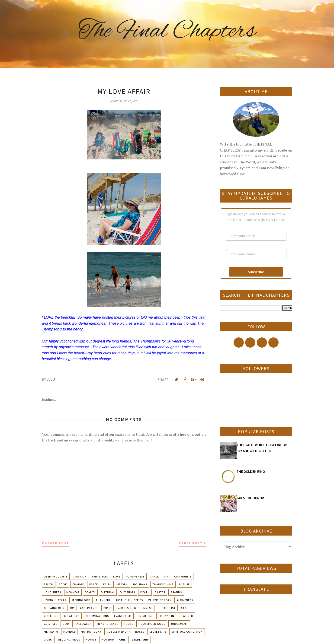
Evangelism (123, 616)
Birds (108, 608)
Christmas (100, 576)
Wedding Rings (69, 639)
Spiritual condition (187, 632)
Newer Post (57, 543)
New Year (73, 592)
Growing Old (54, 608)
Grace (154, 576)
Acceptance (89, 608)
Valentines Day (160, 600)
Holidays (140, 584)
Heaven (122, 584)
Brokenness (143, 608)
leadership (140, 639)
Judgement (179, 624)
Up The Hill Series (130, 600)
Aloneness (185, 600)
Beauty (90, 592)
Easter (160, 592)
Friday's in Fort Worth (176, 616)
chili (123, 639)
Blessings (127, 592)
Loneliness (52, 592)
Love (117, 576)
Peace (94, 584)
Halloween (83, 624)
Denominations (97, 616)
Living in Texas (55, 600)
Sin (167, 576)
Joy (72, 608)
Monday (69, 632)
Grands (176, 592)
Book (63, 584)
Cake (185, 608)
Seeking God (81, 600)
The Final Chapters (167, 31)
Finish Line (145, 616)
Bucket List (167, 608)
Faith (107, 584)
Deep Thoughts (56, 576)
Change (78, 584)
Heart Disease (108, 624)
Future (184, 584)
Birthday (108, 592)
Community (183, 576)
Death (145, 592)
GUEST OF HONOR (250, 498)
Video (48, 639)
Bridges (123, 608)
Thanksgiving (163, 584)
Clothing (51, 616)
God (66, 624)
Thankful (103, 600)
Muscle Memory (118, 632)
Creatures (72, 616)
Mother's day (91, 632)
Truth (49, 584)
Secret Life (158, 632)
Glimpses (51, 624)
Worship (108, 639)
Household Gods (152, 624)
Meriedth (51, 632)
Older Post (191, 543)
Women (91, 639)
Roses (140, 632)
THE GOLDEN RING (251, 471)
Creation (80, 576)
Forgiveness (135, 576)
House (128, 624)
